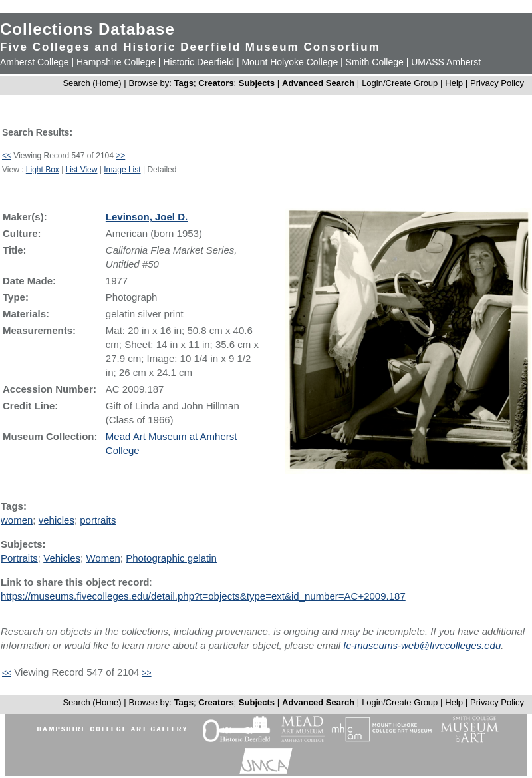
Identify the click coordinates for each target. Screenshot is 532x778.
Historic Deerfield (199, 62)
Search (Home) (92, 83)
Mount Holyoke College (290, 62)
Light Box (43, 170)
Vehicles (62, 558)
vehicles (57, 520)
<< (7, 156)
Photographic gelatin (171, 558)
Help (454, 83)
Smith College (375, 62)
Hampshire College (116, 62)
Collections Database (87, 29)
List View (82, 170)
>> (120, 156)
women (17, 520)
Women (103, 558)
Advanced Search (318, 83)
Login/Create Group (401, 83)
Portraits (19, 558)
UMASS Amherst (446, 62)
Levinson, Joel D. (147, 217)
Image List (122, 170)
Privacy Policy (497, 83)
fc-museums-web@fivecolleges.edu (422, 645)
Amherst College (35, 62)
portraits (98, 520)
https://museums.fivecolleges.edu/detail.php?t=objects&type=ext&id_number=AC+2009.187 (203, 596)
